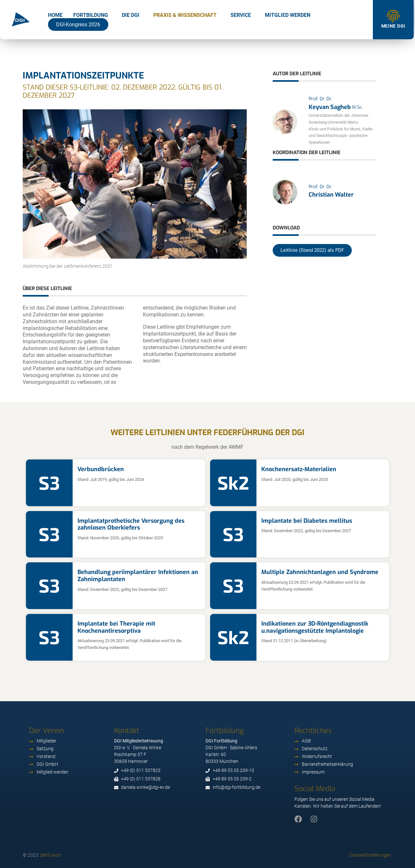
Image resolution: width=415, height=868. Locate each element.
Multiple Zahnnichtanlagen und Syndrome (320, 572)
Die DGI (131, 15)
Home (55, 15)
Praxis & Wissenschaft (185, 15)
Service (241, 15)
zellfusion (50, 855)
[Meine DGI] (393, 16)
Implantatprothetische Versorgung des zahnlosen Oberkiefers (131, 524)
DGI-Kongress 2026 (78, 24)
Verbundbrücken (101, 469)
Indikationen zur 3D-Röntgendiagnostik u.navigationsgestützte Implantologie (315, 627)
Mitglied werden (288, 15)
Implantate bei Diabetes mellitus (307, 521)
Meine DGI (393, 26)
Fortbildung (91, 15)
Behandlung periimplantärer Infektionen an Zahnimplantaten (138, 576)
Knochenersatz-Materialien (299, 469)
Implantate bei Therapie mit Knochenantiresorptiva (116, 627)
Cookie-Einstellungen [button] (370, 855)
